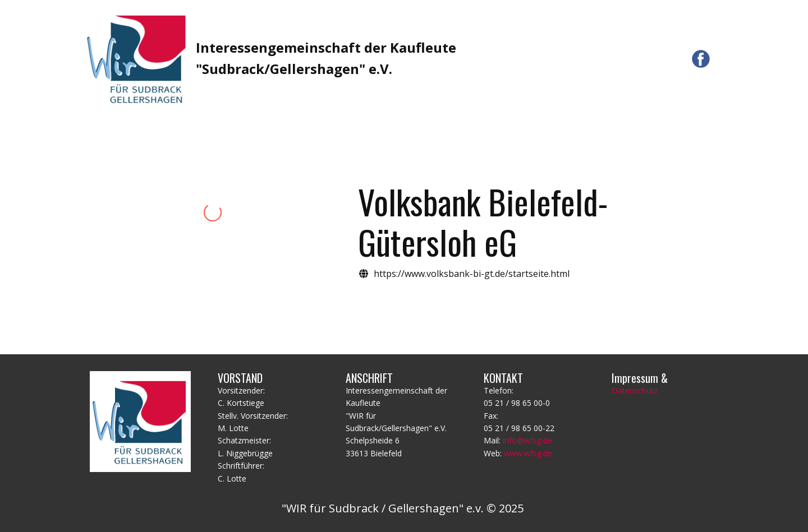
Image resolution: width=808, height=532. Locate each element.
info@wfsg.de (527, 440)
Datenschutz (635, 390)
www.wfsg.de (528, 453)
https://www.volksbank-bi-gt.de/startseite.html (472, 274)
